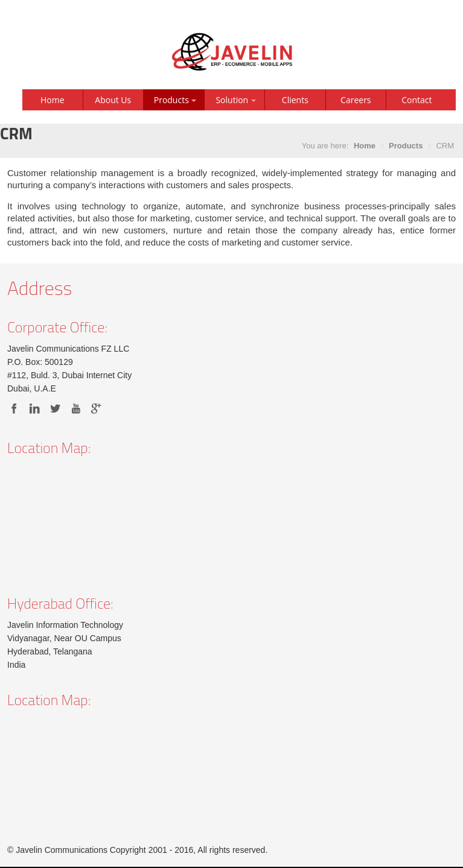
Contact (417, 100)
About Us (113, 100)
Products (406, 146)
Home (53, 100)
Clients (295, 100)
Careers (356, 100)
